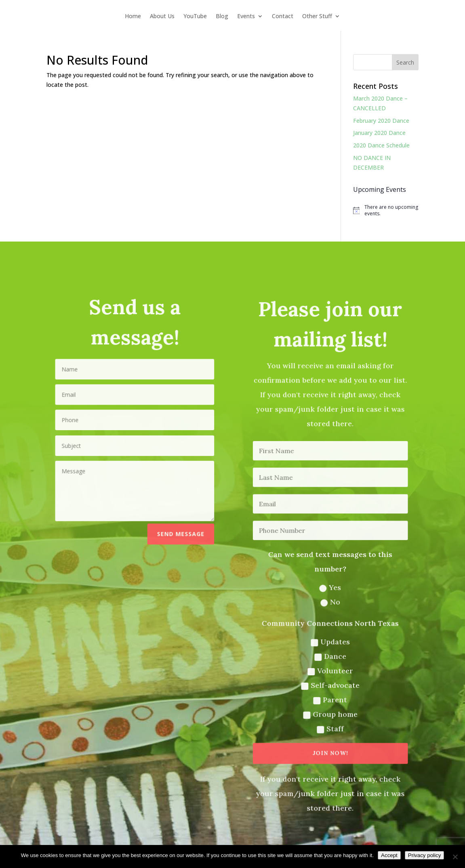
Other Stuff (317, 17)
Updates (329, 641)
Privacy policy (424, 855)
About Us (162, 17)
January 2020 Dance (379, 133)
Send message (181, 534)
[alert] (386, 211)
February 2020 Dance (381, 121)
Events (246, 17)
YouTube (195, 17)
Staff (329, 727)
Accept (389, 855)
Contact (283, 17)
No (329, 602)
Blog (222, 17)
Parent (329, 698)
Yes (329, 587)
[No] (455, 857)
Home (133, 17)
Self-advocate (329, 684)
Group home (329, 713)
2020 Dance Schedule (381, 145)
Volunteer (329, 669)
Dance (329, 655)
